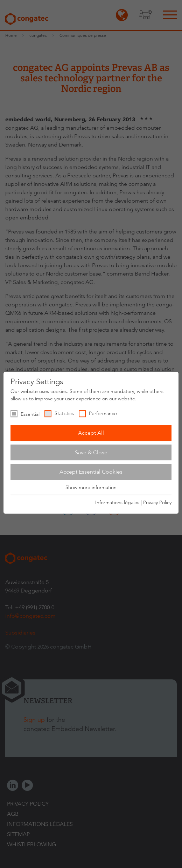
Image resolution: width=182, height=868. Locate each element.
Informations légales (117, 502)
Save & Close (91, 452)
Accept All (91, 433)
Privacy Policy (157, 502)
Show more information (91, 487)
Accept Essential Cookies (91, 472)
